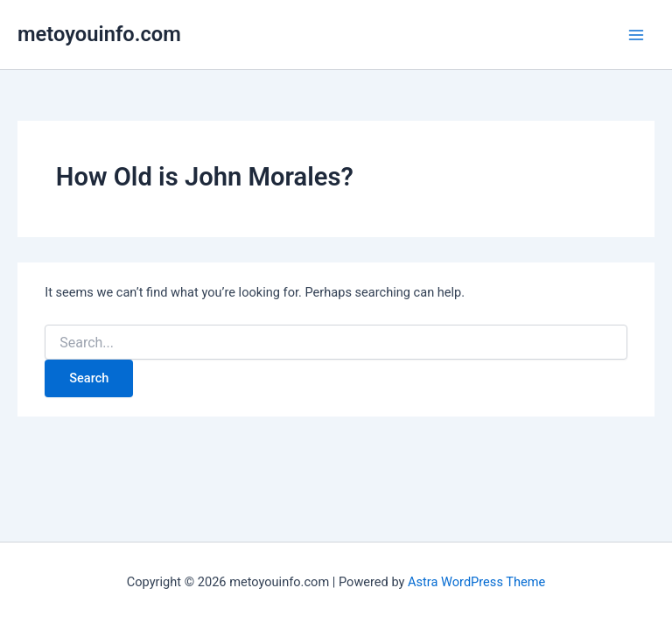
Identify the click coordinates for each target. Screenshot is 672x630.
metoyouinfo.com (99, 34)
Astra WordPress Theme (476, 582)
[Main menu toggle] (636, 35)
